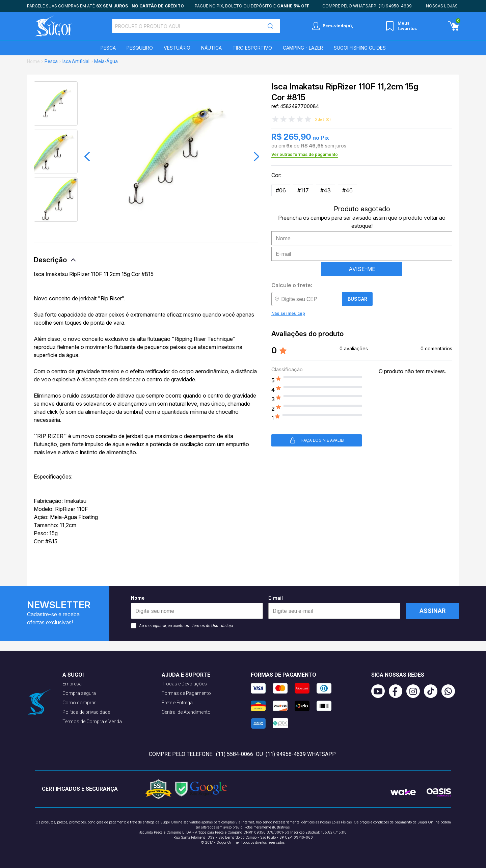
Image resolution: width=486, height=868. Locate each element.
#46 (347, 190)
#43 (326, 190)
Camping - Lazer (303, 48)
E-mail (334, 607)
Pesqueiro (140, 48)
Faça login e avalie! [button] (317, 440)
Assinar (433, 611)
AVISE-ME (362, 269)
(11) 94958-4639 (395, 6)
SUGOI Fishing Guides (360, 48)
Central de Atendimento (186, 712)
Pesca (108, 48)
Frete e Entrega (177, 703)
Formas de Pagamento (186, 693)
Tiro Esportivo (252, 48)
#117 (303, 190)
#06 (281, 190)
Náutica (211, 48)
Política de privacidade (86, 712)
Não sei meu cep (288, 313)
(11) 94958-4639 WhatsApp (301, 754)
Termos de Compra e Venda (92, 722)
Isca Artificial (76, 61)
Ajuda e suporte (186, 675)
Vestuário (177, 48)
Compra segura (79, 693)
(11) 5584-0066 (235, 754)
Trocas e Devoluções (184, 684)
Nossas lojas (442, 6)
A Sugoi (73, 675)
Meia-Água (106, 61)
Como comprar (79, 703)
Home (33, 61)
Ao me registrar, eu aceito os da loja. (182, 626)
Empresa (72, 684)
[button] (87, 157)
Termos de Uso (205, 626)
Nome (197, 607)
